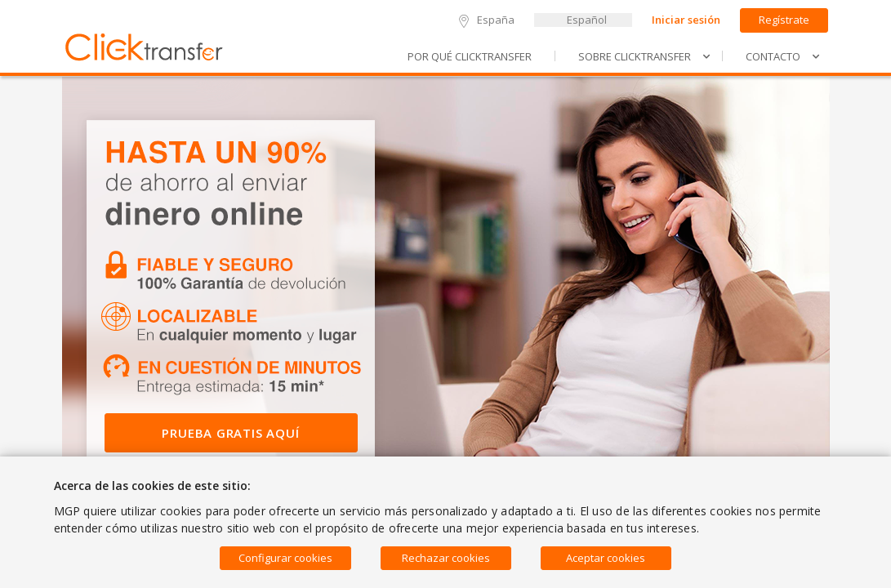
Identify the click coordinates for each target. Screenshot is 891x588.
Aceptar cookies (606, 558)
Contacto (783, 56)
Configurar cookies (285, 558)
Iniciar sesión (686, 20)
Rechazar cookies (446, 558)
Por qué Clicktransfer (470, 56)
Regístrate (784, 20)
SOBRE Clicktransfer (644, 56)
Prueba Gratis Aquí (230, 433)
